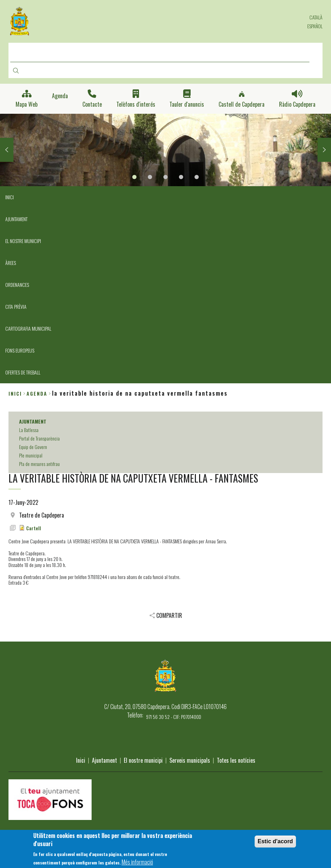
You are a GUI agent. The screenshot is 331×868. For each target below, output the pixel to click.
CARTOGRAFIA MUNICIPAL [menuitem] (28, 328)
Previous (7, 150)
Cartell (34, 528)
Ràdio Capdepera (297, 104)
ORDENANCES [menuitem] (17, 285)
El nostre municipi (143, 760)
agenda (37, 393)
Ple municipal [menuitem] (31, 455)
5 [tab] (197, 177)
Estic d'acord (275, 844)
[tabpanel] (165, 150)
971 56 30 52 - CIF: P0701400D (174, 717)
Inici (15, 393)
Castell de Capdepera (242, 104)
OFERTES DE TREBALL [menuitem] (23, 372)
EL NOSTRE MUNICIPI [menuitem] (23, 241)
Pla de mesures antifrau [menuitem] (39, 464)
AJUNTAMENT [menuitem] (16, 219)
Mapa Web (27, 104)
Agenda (60, 96)
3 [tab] (165, 177)
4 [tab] (181, 177)
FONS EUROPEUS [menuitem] (20, 350)
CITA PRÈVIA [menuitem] (16, 306)
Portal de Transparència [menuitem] (39, 438)
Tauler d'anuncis (187, 104)
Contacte (92, 104)
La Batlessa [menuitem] (29, 430)
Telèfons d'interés (136, 104)
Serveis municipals (190, 760)
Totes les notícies (236, 760)
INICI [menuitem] (10, 197)
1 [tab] (134, 177)
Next (324, 150)
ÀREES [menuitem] (11, 263)
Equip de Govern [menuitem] (33, 447)
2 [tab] (150, 177)
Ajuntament (104, 760)
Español (315, 26)
